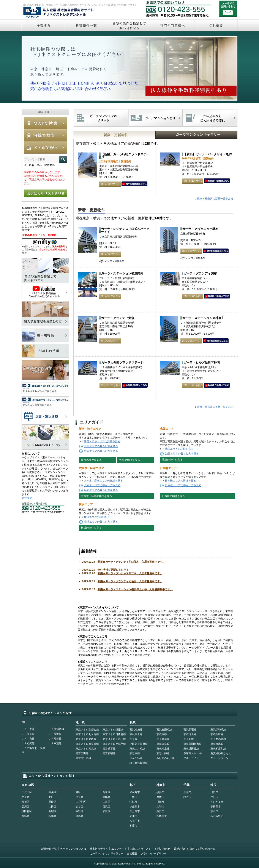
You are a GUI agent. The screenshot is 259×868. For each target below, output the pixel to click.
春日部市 (216, 807)
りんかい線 (136, 758)
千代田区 (27, 792)
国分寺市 (135, 811)
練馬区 (79, 816)
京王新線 (189, 739)
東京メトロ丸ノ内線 (87, 734)
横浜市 (160, 792)
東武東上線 (136, 734)
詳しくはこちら (110, 184)
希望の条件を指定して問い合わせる (129, 25)
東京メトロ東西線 (86, 739)
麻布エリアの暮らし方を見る (101, 490)
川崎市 (160, 802)
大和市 (160, 807)
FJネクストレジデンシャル (59, 13)
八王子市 (135, 821)
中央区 (52, 792)
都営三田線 (82, 753)
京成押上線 (190, 734)
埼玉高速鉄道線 (139, 763)
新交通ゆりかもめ (221, 753)
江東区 (106, 802)
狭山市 (214, 811)
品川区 (25, 807)
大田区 (52, 807)
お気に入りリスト (141, 849)
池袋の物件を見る (172, 460)
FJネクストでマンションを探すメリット (101, 118)
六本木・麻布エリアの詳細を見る (103, 481)
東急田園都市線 (193, 744)
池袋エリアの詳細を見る (179, 449)
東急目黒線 (217, 744)
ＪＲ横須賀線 (56, 729)
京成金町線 (217, 734)
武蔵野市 (135, 792)
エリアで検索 (45, 148)
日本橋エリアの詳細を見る (180, 481)
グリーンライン (220, 758)
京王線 (133, 739)
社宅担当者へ (172, 25)
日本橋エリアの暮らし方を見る (183, 485)
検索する (43, 25)
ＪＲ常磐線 (55, 739)
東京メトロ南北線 (86, 749)
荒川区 (25, 802)
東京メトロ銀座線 (113, 730)
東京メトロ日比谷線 (114, 734)
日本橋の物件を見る (174, 496)
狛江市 (133, 802)
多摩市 (133, 826)
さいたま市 (217, 802)
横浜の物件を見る (91, 528)
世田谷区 (27, 811)
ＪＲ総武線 (28, 743)
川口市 (214, 792)
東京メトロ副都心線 (87, 730)
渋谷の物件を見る (130, 460)
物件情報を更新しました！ (113, 570)
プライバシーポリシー (154, 854)
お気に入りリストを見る (45, 193)
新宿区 (52, 811)
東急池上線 (163, 749)
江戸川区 (81, 802)
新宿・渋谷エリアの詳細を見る (102, 441)
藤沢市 (160, 811)
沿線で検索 (45, 135)
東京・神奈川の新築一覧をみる (215, 199)
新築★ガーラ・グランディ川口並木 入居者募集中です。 (131, 562)
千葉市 (187, 792)
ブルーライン (191, 758)
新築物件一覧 (86, 25)
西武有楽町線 (164, 730)
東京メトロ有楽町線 (87, 744)
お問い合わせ (228, 9)
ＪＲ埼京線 (28, 734)
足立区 (79, 797)
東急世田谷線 (191, 749)
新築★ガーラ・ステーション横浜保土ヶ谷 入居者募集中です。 (135, 589)
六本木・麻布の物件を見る (96, 496)
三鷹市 (133, 797)
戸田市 (214, 797)
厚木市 (160, 797)
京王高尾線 (163, 739)
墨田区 (52, 802)
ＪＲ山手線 (28, 729)
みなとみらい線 (166, 758)
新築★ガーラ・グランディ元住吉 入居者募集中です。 (130, 581)
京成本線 (162, 734)
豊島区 (25, 816)
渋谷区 (79, 807)
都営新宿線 (109, 753)
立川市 (133, 816)
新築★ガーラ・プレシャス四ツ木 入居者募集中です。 (130, 573)
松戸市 (187, 797)
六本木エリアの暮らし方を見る (102, 485)
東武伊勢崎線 (218, 730)
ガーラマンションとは (73, 849)
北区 (51, 797)
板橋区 (52, 816)
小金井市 (135, 807)
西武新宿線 (190, 730)
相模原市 (162, 816)
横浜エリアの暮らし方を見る (101, 522)
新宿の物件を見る (91, 460)
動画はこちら (134, 184)
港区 (78, 792)
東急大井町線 (137, 749)
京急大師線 (163, 753)
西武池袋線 (136, 730)
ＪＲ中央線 (28, 739)
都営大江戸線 (83, 758)
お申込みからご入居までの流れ (210, 118)
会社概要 (216, 25)
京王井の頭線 (218, 739)
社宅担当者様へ (99, 849)
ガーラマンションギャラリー (107, 854)
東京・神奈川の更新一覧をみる (215, 407)
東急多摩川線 (218, 749)
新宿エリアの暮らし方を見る (101, 446)
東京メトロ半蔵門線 (114, 744)
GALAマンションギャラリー (183, 135)
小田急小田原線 (139, 744)
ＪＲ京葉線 (55, 743)
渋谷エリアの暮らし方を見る (101, 451)
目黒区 (106, 807)
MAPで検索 (45, 123)
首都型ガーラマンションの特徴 (156, 118)
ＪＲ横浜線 (55, 734)
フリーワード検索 (63, 160)
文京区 (25, 797)
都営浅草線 (109, 749)
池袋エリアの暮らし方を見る (182, 454)
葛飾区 (106, 797)
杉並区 (106, 811)
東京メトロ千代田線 (114, 739)
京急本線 (135, 753)
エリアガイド (119, 849)
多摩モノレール (193, 753)
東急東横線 (163, 744)
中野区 (79, 811)
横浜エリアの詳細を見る (98, 517)
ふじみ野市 (217, 816)
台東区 (106, 792)
